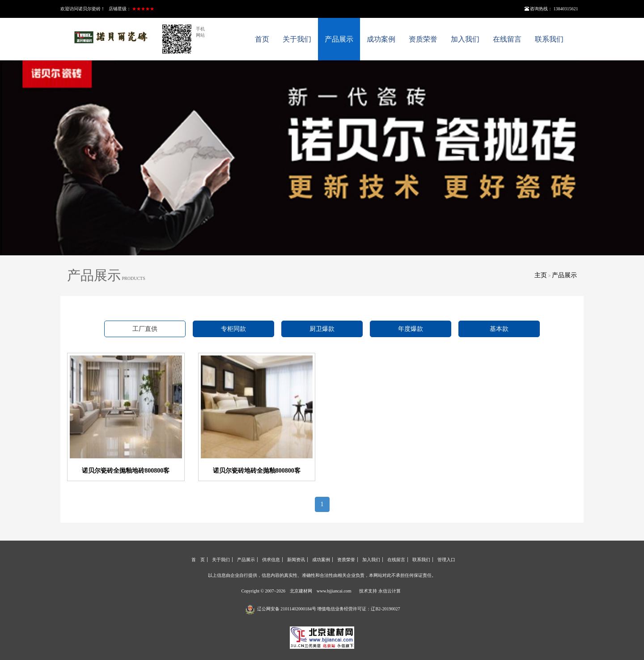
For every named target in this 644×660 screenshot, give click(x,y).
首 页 (198, 560)
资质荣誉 (423, 39)
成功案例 (381, 39)
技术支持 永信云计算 (380, 591)
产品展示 (339, 39)
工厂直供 (145, 329)
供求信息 (271, 560)
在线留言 (507, 39)
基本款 (499, 329)
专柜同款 (233, 329)
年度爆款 (411, 329)
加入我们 (465, 39)
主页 (541, 275)
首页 (262, 39)
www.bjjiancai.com (334, 591)
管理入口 (446, 560)
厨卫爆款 (322, 329)
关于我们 (297, 39)
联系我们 (549, 39)
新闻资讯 (296, 560)
